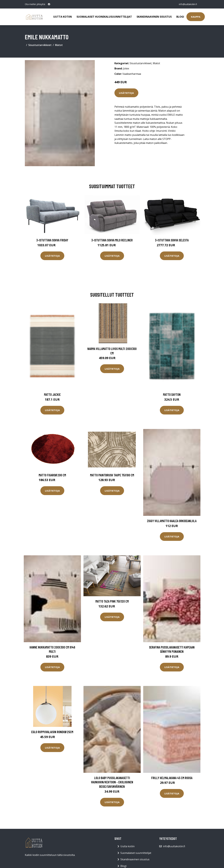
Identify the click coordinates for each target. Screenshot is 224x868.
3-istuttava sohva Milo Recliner (112, 240)
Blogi (180, 17)
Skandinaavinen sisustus (154, 17)
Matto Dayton (172, 394)
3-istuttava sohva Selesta (172, 240)
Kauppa (196, 17)
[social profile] (49, 4)
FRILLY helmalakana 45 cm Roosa (172, 778)
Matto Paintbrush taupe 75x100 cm (112, 475)
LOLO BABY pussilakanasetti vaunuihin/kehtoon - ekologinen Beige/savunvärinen (112, 782)
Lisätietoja (126, 93)
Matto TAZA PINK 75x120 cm (112, 601)
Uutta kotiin (63, 17)
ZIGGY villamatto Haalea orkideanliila (172, 521)
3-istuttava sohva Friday (52, 240)
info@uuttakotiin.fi (188, 4)
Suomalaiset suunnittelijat (136, 853)
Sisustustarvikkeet (40, 45)
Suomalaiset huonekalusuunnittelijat (104, 17)
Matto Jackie (52, 394)
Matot (59, 45)
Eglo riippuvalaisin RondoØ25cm (52, 732)
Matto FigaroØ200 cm (52, 475)
